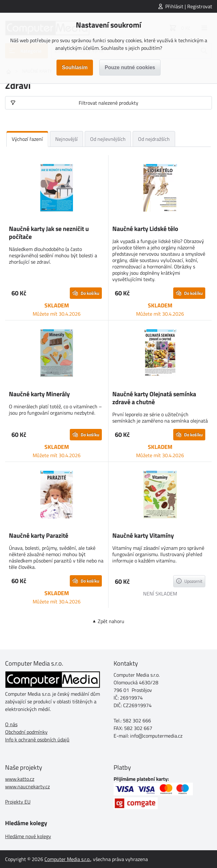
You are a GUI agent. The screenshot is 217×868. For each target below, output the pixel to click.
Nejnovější (66, 139)
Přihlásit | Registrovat (189, 6)
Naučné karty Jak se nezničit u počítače (49, 233)
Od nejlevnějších (108, 139)
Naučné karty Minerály (39, 394)
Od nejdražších (154, 139)
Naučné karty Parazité (39, 535)
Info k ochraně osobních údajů (37, 740)
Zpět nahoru (111, 621)
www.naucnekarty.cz (27, 786)
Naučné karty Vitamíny (143, 535)
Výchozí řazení (27, 139)
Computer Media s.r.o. (67, 859)
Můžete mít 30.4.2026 (57, 314)
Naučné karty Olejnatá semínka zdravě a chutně (154, 398)
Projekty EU (18, 802)
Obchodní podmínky (26, 732)
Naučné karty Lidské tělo (145, 229)
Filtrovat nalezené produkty (109, 103)
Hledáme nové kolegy (28, 836)
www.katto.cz (20, 779)
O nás (11, 724)
